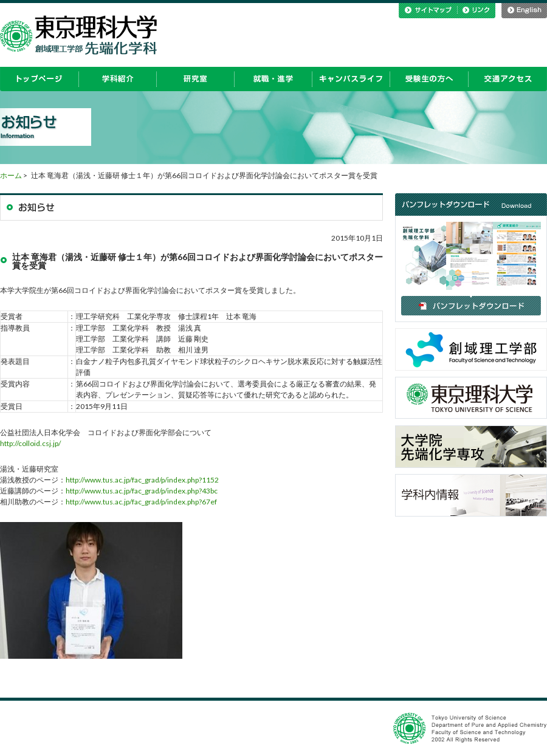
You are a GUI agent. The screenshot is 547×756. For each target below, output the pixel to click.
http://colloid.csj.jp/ (30, 443)
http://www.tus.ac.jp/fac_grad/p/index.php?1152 (142, 480)
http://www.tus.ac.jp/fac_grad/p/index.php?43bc (142, 491)
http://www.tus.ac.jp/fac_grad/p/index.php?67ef (141, 502)
